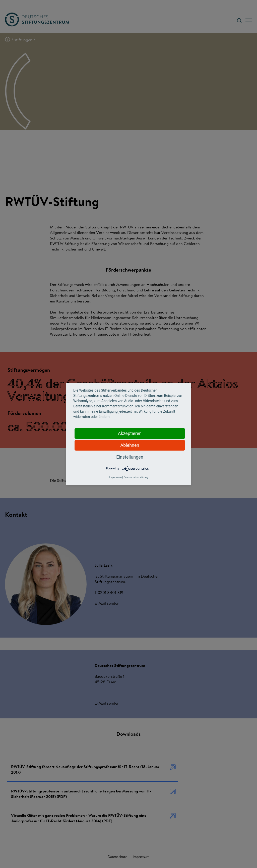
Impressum (115, 477)
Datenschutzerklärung (136, 477)
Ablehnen (130, 445)
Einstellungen (130, 457)
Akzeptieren (130, 433)
